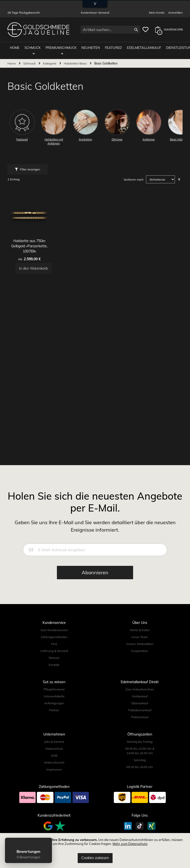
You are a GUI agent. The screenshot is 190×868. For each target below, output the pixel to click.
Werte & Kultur (140, 630)
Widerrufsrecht (54, 762)
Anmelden (175, 13)
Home (12, 61)
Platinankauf (140, 717)
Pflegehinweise (54, 689)
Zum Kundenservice (54, 630)
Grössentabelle (54, 696)
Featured (107, 48)
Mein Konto (157, 13)
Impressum (54, 769)
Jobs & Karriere (54, 742)
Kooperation (140, 651)
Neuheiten (87, 48)
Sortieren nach (134, 177)
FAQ (54, 644)
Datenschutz (54, 749)
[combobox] (110, 30)
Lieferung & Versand (54, 651)
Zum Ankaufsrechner (140, 689)
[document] (95, 851)
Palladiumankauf (140, 710)
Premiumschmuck (60, 48)
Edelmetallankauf (135, 48)
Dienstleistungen (171, 48)
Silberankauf (140, 703)
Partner (54, 710)
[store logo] (38, 30)
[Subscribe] (95, 573)
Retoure (54, 658)
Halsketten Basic (76, 61)
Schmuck (34, 48)
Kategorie (50, 61)
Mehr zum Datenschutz (130, 844)
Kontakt (54, 665)
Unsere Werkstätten (140, 644)
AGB (54, 755)
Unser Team (140, 637)
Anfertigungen (54, 703)
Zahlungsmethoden (54, 637)
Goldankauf (140, 696)
